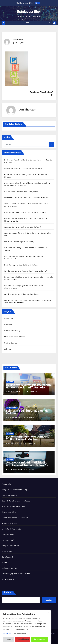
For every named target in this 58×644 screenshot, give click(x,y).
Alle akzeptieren (40, 639)
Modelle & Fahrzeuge (11, 529)
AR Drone (8, 319)
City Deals (9, 325)
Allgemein (10, 382)
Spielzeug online (9, 568)
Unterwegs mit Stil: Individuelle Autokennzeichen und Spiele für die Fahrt (27, 465)
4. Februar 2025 (15, 417)
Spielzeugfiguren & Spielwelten (16, 574)
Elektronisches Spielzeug (13, 506)
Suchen (8, 592)
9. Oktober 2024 (15, 469)
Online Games (11, 343)
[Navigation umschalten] (27, 23)
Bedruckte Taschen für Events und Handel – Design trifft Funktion (29, 386)
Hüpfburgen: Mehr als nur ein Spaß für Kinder (25, 212)
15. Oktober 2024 (16, 443)
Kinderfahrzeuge (9, 523)
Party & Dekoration (10, 546)
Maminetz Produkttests (15, 337)
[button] (50, 23)
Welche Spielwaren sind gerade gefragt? (23, 227)
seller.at (8, 349)
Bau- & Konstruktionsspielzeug (16, 501)
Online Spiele (8, 534)
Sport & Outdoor (9, 579)
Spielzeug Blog (29, 11)
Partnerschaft (8, 540)
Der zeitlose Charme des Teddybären (21, 192)
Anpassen (9, 639)
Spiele (5, 562)
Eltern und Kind (12, 408)
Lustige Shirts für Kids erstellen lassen (22, 294)
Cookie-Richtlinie (19, 633)
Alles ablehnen (23, 639)
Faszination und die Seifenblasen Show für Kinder (27, 198)
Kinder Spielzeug (12, 331)
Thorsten (20, 40)
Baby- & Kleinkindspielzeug (14, 490)
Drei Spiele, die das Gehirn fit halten (21, 265)
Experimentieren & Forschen (15, 518)
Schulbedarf (7, 557)
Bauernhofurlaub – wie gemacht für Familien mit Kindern (27, 438)
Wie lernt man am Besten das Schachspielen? (25, 271)
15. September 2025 (17, 391)
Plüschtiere (7, 551)
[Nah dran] (48, 612)
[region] (25, 627)
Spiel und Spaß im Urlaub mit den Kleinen (24, 168)
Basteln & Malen (9, 495)
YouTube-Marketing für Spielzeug (19, 242)
